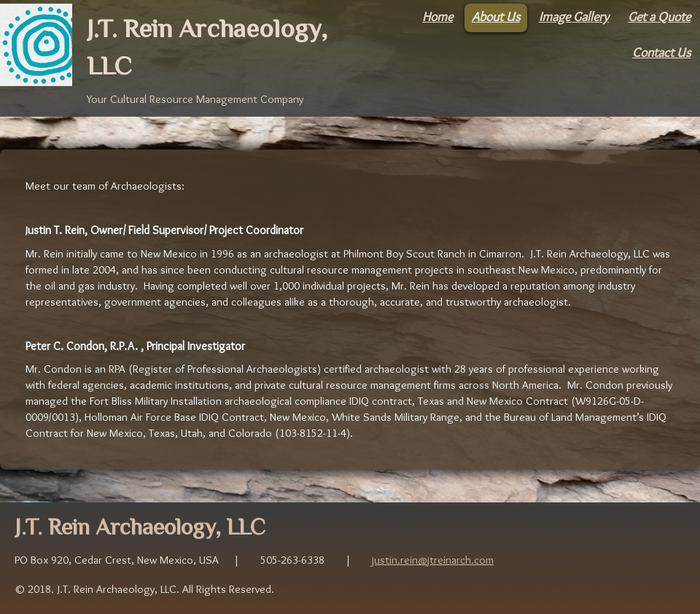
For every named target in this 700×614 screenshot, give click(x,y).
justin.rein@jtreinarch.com (433, 560)
